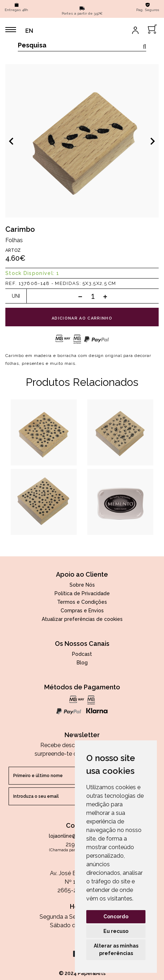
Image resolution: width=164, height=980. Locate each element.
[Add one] (105, 296)
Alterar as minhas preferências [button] (116, 950)
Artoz (13, 250)
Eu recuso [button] (116, 931)
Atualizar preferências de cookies (82, 619)
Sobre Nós (82, 585)
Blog (82, 663)
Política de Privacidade (82, 593)
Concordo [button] (116, 917)
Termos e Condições (82, 602)
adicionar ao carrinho (82, 318)
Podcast (82, 654)
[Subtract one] (80, 296)
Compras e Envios (82, 611)
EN (29, 31)
